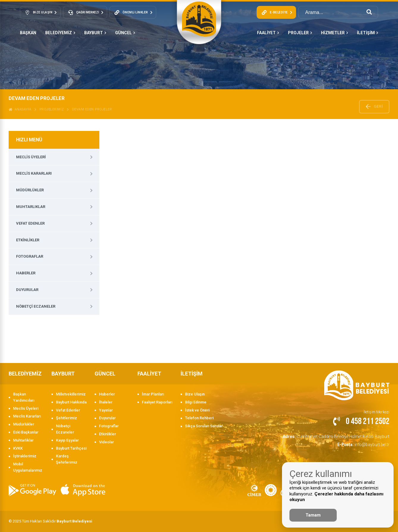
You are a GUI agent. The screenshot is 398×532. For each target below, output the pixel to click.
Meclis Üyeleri (31, 157)
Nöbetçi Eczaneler (36, 306)
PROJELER (300, 33)
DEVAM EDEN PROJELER (92, 109)
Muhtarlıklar (31, 207)
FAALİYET (268, 33)
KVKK (18, 448)
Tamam (313, 515)
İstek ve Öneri (197, 410)
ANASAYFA (20, 109)
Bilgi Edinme (196, 402)
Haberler (26, 273)
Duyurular (27, 290)
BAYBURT (95, 33)
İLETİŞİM (368, 33)
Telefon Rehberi (199, 418)
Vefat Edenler (30, 223)
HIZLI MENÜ (29, 140)
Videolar (106, 442)
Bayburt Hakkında (71, 402)
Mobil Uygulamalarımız (28, 467)
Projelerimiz (52, 109)
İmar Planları (153, 394)
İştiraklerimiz (25, 456)
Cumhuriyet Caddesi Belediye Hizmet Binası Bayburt (339, 436)
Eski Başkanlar (26, 432)
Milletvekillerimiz (71, 394)
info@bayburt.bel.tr (365, 443)
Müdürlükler (30, 190)
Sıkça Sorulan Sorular (204, 426)
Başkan (28, 33)
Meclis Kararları (34, 173)
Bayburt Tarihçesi (71, 448)
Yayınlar (106, 410)
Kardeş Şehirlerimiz (67, 459)
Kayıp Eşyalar (67, 440)
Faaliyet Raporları (157, 402)
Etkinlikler (28, 240)
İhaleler (106, 402)
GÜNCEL (125, 33)
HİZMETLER (334, 33)
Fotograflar (30, 256)
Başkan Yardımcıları (24, 397)
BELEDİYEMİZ (60, 33)
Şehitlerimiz (66, 418)
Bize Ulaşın (195, 394)
